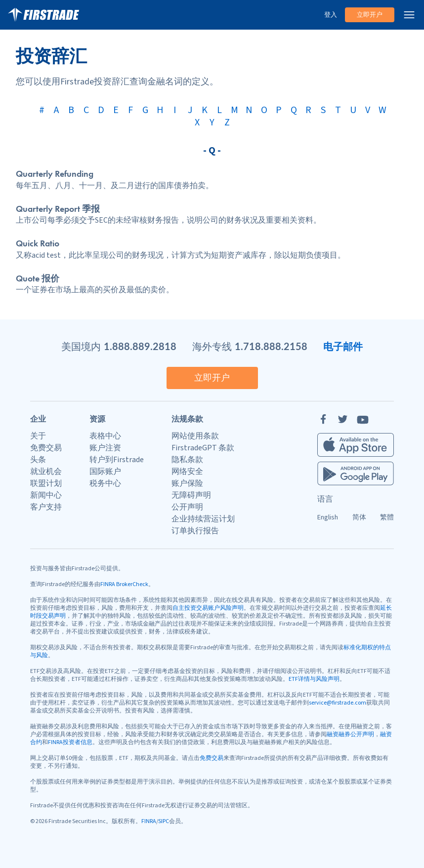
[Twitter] (343, 419)
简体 (359, 517)
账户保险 (187, 483)
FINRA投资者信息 (70, 742)
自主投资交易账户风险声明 (208, 608)
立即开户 (370, 15)
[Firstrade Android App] (356, 473)
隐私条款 (187, 460)
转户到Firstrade (117, 460)
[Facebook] (323, 419)
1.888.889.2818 (140, 346)
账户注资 (105, 448)
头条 (38, 460)
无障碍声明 (191, 495)
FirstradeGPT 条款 (203, 448)
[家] (43, 15)
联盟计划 (46, 483)
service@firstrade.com (338, 703)
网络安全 (187, 472)
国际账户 (105, 472)
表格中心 (105, 436)
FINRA (149, 821)
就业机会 (46, 472)
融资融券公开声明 (350, 734)
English (328, 517)
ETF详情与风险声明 (314, 679)
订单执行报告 (195, 531)
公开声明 (187, 507)
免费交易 (46, 448)
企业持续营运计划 (203, 519)
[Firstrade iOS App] (356, 445)
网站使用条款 (195, 436)
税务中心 (105, 483)
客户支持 (46, 507)
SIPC (164, 821)
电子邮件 (343, 346)
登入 (331, 15)
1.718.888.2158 (271, 346)
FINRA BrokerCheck (124, 584)
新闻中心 (46, 495)
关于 (38, 436)
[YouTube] (363, 419)
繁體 (387, 517)
